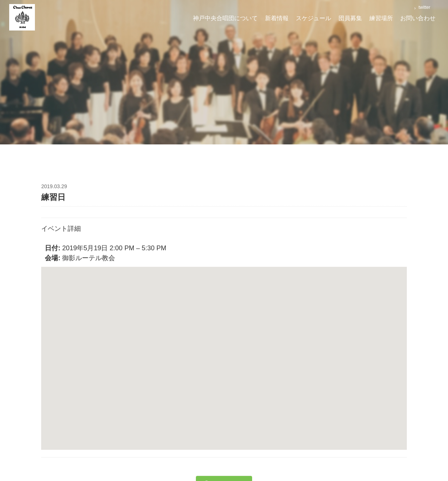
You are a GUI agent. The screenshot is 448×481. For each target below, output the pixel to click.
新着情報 (277, 18)
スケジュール (313, 18)
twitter (424, 7)
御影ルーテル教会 (89, 259)
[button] (224, 353)
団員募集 (350, 18)
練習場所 (381, 18)
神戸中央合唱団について (225, 18)
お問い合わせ (418, 18)
